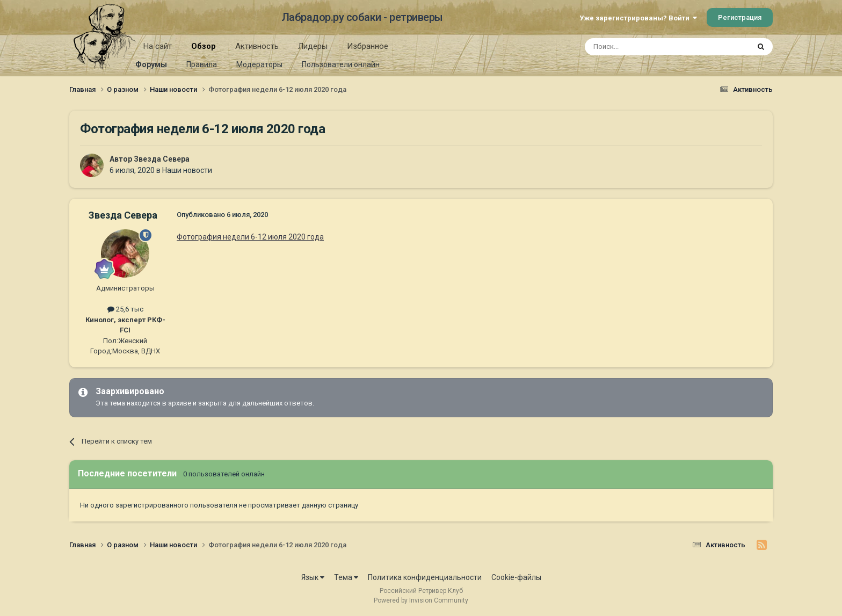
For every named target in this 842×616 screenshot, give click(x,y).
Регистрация (740, 17)
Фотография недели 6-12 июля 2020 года (250, 237)
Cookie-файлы (516, 577)
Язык (313, 577)
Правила (202, 64)
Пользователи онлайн (341, 64)
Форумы (151, 64)
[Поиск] (643, 47)
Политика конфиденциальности (425, 577)
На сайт (158, 46)
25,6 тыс (125, 309)
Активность (257, 46)
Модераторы (259, 64)
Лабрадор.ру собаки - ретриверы (362, 17)
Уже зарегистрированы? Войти (638, 18)
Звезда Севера (162, 159)
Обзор (204, 50)
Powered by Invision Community (421, 600)
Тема (346, 577)
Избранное (368, 46)
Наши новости (187, 170)
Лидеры (313, 46)
